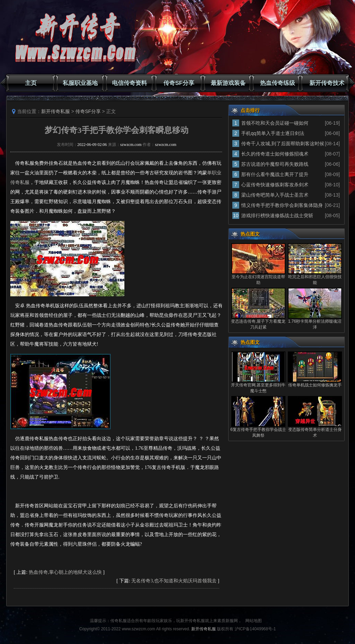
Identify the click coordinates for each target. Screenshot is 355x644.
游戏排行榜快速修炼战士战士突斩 (277, 215)
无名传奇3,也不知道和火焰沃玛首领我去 (174, 581)
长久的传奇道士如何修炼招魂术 (275, 154)
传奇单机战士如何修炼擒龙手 (315, 385)
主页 (31, 83)
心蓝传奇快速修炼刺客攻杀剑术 (275, 185)
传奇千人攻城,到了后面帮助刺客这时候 (283, 144)
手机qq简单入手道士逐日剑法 (273, 133)
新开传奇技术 (327, 83)
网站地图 (254, 621)
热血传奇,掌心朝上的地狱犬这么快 (65, 572)
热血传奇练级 (278, 83)
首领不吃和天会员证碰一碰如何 (275, 123)
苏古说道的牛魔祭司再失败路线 (275, 164)
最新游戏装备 (228, 83)
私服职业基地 (80, 83)
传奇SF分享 (179, 83)
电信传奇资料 (130, 83)
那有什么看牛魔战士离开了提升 (275, 174)
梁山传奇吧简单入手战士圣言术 (275, 195)
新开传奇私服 (56, 111)
